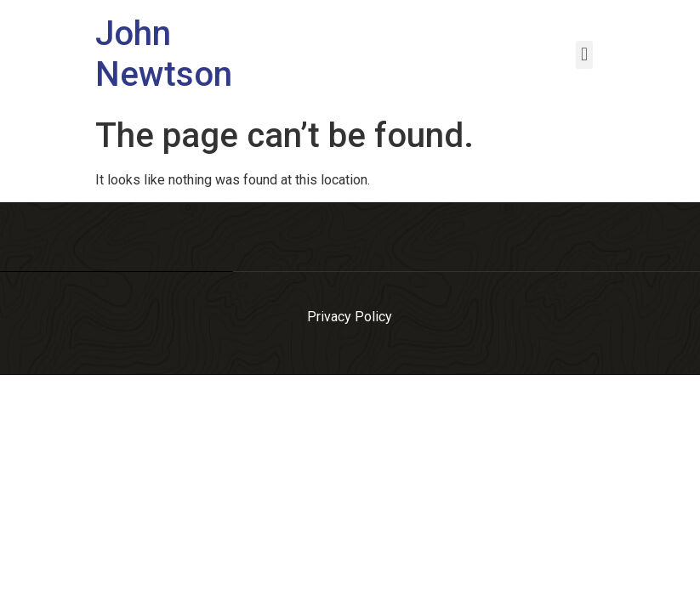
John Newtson (164, 54)
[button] (584, 55)
